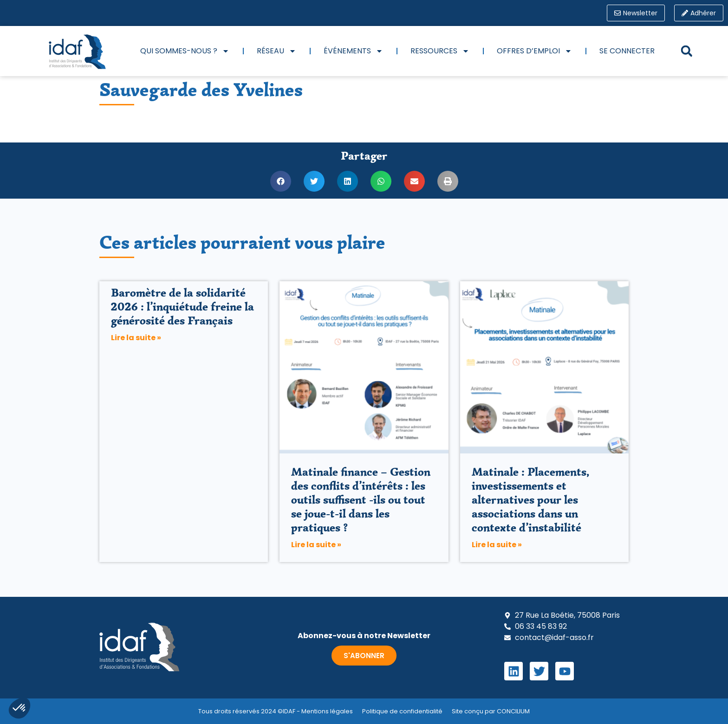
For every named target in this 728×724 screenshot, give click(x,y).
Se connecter (627, 51)
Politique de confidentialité (402, 711)
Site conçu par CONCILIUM (491, 711)
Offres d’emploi (534, 51)
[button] (686, 51)
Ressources (440, 51)
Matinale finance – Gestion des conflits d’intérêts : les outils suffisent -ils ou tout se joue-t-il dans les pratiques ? (361, 500)
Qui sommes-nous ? (185, 51)
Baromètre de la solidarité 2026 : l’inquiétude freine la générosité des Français (182, 307)
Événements (353, 51)
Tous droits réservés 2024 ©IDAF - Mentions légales (276, 711)
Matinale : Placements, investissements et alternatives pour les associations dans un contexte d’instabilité (531, 500)
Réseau (276, 51)
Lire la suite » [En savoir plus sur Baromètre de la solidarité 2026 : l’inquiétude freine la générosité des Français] (136, 338)
